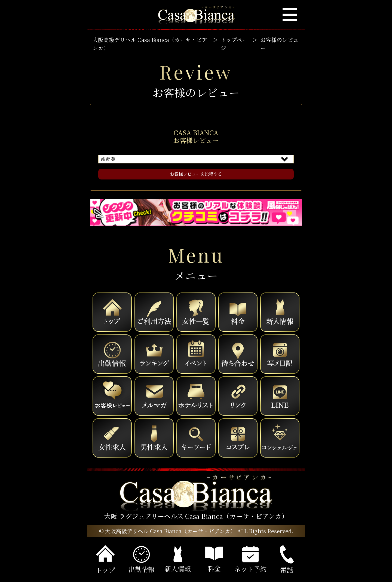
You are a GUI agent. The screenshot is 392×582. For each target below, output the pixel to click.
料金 (214, 560)
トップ (105, 560)
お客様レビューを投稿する (196, 174)
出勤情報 (142, 560)
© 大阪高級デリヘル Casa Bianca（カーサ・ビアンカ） (167, 531)
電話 (287, 560)
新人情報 (178, 560)
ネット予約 (250, 560)
